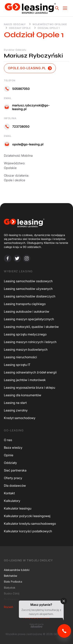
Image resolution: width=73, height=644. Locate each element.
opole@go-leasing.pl (24, 144)
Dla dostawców (15, 486)
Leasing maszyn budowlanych (26, 349)
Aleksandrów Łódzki (17, 570)
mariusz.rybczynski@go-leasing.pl (27, 107)
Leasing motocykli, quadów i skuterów (31, 327)
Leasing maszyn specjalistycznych (29, 319)
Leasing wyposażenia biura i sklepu (29, 387)
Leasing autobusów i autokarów (27, 311)
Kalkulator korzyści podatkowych (28, 531)
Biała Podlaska (13, 582)
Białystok (10, 588)
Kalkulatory (12, 501)
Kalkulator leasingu (18, 508)
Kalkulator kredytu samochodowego (30, 524)
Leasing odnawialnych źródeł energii (30, 372)
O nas (8, 440)
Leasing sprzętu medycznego (25, 334)
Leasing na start (15, 403)
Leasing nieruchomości (20, 357)
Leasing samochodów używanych (28, 289)
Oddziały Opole (20, 28)
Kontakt (9, 493)
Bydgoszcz (11, 599)
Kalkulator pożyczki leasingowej (27, 516)
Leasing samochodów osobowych (28, 281)
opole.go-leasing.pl (30, 68)
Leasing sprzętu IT (17, 365)
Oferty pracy (13, 478)
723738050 (17, 127)
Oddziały (10, 463)
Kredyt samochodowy (20, 418)
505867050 (17, 89)
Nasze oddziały (15, 24)
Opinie (9, 455)
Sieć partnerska (15, 470)
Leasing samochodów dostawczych (30, 296)
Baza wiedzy (13, 448)
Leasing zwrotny (16, 410)
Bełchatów (11, 576)
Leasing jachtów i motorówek (25, 380)
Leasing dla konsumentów (23, 395)
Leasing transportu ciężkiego (25, 304)
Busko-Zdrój (12, 593)
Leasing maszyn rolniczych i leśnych (30, 342)
